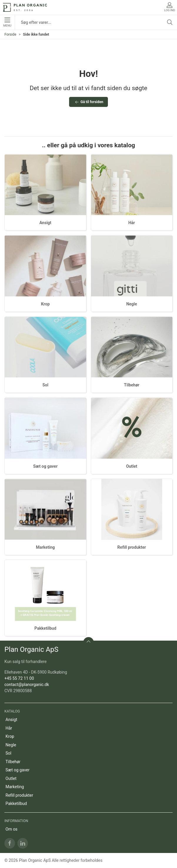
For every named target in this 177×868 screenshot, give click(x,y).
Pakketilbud (45, 628)
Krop (45, 304)
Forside (10, 34)
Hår (132, 223)
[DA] (25, 7)
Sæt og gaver (45, 466)
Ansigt (45, 223)
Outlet (132, 466)
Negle (132, 304)
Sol (45, 385)
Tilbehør (132, 385)
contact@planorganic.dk (27, 685)
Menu (7, 22)
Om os (12, 829)
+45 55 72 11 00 (19, 678)
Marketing (45, 547)
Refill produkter (132, 547)
